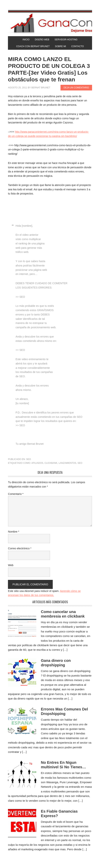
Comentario (16, 494)
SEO (28, 459)
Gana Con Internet (50, 21)
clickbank (51, 463)
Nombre (14, 532)
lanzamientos (67, 463)
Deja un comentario (76, 88)
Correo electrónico (20, 548)
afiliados (37, 463)
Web (11, 565)
